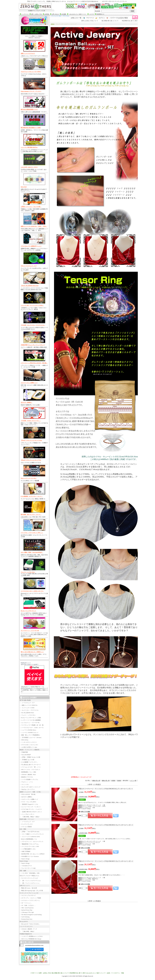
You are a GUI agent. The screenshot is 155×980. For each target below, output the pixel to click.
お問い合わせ (55, 14)
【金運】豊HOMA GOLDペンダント (31, 812)
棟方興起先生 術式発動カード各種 (31, 128)
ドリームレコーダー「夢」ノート (30, 767)
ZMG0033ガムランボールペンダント (106, 789)
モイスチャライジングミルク (29, 878)
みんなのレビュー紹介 (93, 973)
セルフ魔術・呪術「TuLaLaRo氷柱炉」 (32, 552)
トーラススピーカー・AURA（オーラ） (32, 591)
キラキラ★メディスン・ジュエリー (31, 809)
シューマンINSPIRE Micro (28, 730)
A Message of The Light (27, 912)
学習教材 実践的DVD (26, 934)
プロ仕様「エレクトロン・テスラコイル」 (33, 325)
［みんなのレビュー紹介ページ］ (78, 14)
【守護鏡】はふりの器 (27, 760)
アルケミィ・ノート (26, 782)
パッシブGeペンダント (27, 814)
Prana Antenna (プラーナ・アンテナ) (31, 91)
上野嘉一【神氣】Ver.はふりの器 (30, 757)
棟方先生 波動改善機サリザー (29, 109)
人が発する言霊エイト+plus (28, 747)
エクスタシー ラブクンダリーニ (30, 900)
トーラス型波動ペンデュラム (29, 779)
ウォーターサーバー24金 (28, 868)
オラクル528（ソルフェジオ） (29, 745)
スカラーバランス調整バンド (29, 383)
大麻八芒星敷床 (25, 851)
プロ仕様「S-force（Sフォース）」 (31, 421)
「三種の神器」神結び (27, 931)
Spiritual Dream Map (26, 910)
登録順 (119, 781)
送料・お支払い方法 (36, 14)
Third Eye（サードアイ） (28, 789)
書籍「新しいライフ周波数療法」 (30, 735)
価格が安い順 (96, 781)
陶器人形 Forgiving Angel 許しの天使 (31, 891)
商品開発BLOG (100, 14)
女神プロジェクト (25, 886)
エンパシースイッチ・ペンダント (30, 807)
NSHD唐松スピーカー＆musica (29, 856)
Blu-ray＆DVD (24, 922)
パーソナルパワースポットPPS (29, 847)
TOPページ (35, 973)
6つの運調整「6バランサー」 (29, 762)
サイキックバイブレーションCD (29, 893)
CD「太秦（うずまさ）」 (28, 905)
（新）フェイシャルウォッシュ (29, 883)
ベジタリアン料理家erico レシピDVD (31, 936)
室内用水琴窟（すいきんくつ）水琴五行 (32, 854)
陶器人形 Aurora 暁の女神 (28, 888)
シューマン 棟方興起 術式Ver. (29, 147)
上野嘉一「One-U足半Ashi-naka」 (30, 832)
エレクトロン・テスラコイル (29, 710)
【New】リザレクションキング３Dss (31, 440)
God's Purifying (24, 917)
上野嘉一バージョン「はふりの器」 (31, 207)
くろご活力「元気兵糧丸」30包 (29, 873)
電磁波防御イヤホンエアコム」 (30, 844)
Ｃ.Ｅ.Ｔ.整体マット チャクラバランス (32, 834)
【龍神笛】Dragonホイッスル (29, 804)
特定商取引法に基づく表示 (130, 21)
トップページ (25, 14)
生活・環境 (23, 829)
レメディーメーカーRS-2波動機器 (30, 720)
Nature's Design (25, 859)
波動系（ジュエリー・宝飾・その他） (31, 792)
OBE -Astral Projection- (27, 908)
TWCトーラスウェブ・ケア (29, 266)
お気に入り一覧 (76, 18)
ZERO (53, 24)
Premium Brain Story (26, 919)
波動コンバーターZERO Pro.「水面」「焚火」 (34, 226)
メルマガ (91, 14)
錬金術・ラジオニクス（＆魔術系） (30, 750)
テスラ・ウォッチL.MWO (28, 802)
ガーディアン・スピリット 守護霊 (30, 898)
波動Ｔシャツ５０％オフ (28, 53)
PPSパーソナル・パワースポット (30, 770)
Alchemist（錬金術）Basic (28, 775)
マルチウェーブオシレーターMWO (31, 72)
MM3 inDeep (24, 740)
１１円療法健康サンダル (28, 849)
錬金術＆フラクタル (26, 777)
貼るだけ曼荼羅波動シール (28, 839)
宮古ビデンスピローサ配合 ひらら (29, 876)
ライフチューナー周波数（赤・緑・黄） (32, 725)
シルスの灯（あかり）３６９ (29, 167)
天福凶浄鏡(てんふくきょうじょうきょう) (33, 345)
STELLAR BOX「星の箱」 (28, 794)
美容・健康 (23, 871)
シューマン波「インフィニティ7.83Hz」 (32, 305)
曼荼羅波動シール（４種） (28, 772)
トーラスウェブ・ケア (27, 703)
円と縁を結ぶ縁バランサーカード (30, 765)
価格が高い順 (106, 781)
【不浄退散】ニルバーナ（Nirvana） (31, 738)
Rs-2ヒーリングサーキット (28, 611)
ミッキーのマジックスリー (28, 742)
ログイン (102, 18)
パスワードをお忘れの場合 (119, 18)
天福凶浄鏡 (24, 752)
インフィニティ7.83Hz (27, 708)
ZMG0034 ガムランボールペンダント (106, 825)
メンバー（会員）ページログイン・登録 (112, 973)
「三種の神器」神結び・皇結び (29, 817)
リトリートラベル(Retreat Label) (30, 837)
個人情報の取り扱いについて (110, 21)
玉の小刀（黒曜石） (27, 402)
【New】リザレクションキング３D (31, 460)
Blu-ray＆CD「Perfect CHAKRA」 (30, 924)
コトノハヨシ (24, 784)
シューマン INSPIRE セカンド (29, 733)
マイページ (90, 18)
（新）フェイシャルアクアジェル (30, 881)
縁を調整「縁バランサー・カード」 (31, 514)
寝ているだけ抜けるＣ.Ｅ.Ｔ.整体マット (32, 652)
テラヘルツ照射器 (26, 827)
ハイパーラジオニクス (26, 926)
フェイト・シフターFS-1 (28, 572)
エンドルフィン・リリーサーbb (30, 630)
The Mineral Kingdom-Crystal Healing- (31, 915)
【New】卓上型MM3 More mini (30, 286)
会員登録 (47, 14)
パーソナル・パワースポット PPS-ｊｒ (32, 533)
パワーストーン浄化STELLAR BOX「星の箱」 (34, 363)
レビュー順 (133, 781)
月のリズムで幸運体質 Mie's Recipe (30, 939)
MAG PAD (24, 187)
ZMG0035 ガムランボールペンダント (106, 861)
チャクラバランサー (26, 824)
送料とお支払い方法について (90, 21)
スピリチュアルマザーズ (28, 896)
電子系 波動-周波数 (25, 700)
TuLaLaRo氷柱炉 (25, 755)
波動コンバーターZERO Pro (29, 705)
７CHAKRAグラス (26, 866)
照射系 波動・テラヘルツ (27, 819)
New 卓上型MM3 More (27, 713)
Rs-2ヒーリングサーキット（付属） (31, 718)
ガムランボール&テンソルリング (30, 787)
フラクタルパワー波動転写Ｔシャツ (31, 246)
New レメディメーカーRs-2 (29, 478)
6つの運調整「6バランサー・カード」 (32, 496)
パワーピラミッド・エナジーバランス (31, 842)
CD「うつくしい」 (26, 903)
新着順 (113, 781)
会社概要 (64, 14)
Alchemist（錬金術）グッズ (28, 929)
